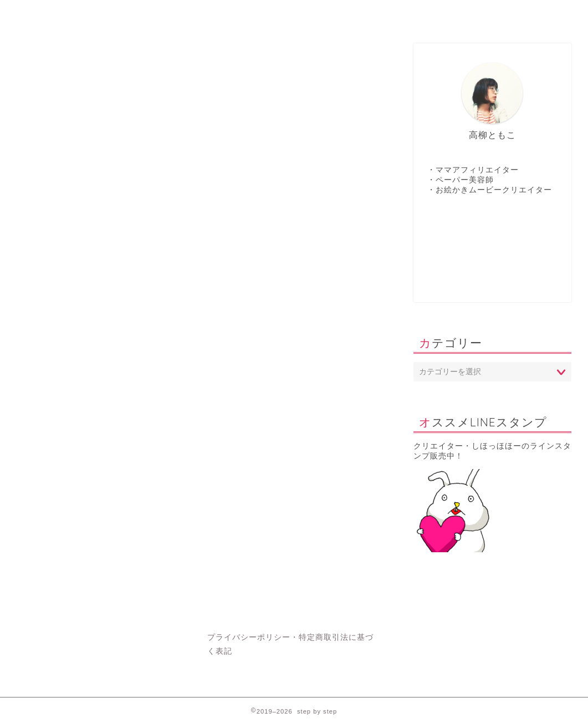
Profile (375, 13)
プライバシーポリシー (249, 637)
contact (241, 13)
